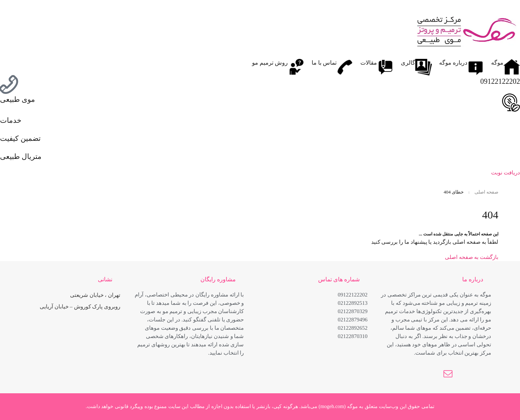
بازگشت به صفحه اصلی (472, 257)
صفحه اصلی (486, 192)
